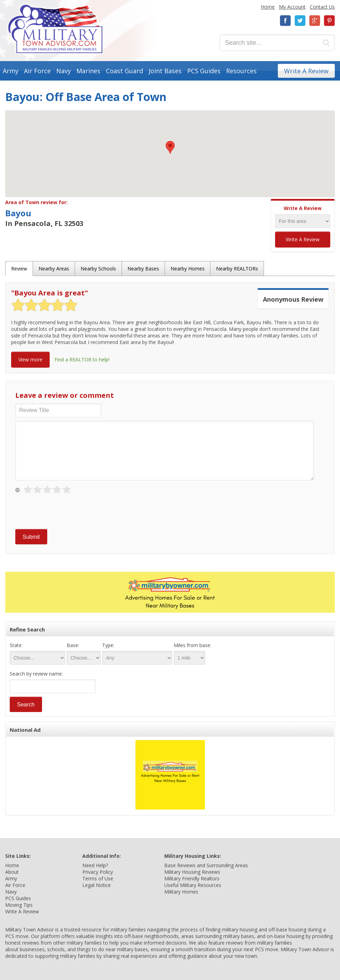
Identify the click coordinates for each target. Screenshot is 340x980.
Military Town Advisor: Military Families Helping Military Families (55, 29)
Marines (88, 71)
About (12, 872)
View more (30, 359)
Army (11, 71)
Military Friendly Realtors (192, 878)
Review (19, 269)
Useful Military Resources (193, 885)
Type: (108, 645)
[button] (170, 147)
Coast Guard (125, 71)
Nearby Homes (188, 269)
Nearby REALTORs (237, 269)
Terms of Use (98, 878)
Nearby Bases (143, 269)
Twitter (300, 21)
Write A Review (306, 71)
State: (16, 645)
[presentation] (68, 512)
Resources (241, 71)
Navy (64, 71)
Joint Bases (165, 71)
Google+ (315, 21)
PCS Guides (204, 71)
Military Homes (181, 892)
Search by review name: (36, 674)
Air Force (37, 71)
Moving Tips (19, 905)
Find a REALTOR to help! (82, 359)
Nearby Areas (54, 269)
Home (268, 7)
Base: (73, 645)
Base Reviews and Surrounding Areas (206, 865)
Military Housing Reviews (192, 872)
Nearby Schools (98, 269)
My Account (292, 7)
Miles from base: (192, 645)
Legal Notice (97, 885)
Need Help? (95, 865)
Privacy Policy (98, 872)
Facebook (285, 21)
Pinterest (329, 21)
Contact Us (322, 7)
